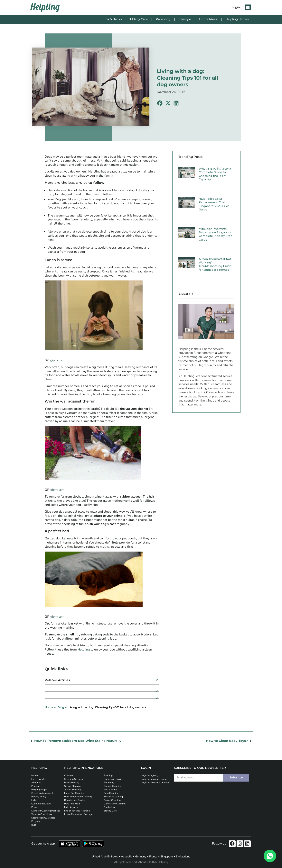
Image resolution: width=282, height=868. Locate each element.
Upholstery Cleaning (115, 804)
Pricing (35, 786)
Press (34, 807)
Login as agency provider (154, 779)
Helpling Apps (39, 790)
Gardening (109, 807)
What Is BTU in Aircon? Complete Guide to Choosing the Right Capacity (215, 174)
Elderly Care (139, 19)
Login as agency (150, 775)
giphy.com (57, 360)
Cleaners (69, 775)
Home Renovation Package (78, 814)
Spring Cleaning (73, 786)
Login (236, 7)
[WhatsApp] (270, 856)
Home (34, 775)
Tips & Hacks (112, 19)
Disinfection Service (75, 800)
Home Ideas (208, 19)
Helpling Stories (237, 19)
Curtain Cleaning (113, 786)
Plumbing (109, 783)
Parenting (163, 19)
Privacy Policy (39, 797)
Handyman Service (113, 779)
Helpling (84, 650)
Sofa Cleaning (111, 793)
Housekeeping (72, 783)
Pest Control (110, 790)
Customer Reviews (41, 804)
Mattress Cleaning (113, 797)
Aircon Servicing (73, 790)
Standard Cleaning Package (46, 811)
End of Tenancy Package (77, 811)
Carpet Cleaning (112, 800)
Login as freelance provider (155, 783)
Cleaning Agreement (42, 793)
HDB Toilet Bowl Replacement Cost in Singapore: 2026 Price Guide (214, 204)
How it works (38, 779)
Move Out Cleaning (74, 793)
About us (36, 783)
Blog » (62, 707)
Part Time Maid (72, 804)
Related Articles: (58, 680)
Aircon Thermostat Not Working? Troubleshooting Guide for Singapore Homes (215, 264)
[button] (248, 7)
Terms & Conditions (42, 814)
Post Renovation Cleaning (78, 797)
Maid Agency (71, 807)
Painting (108, 775)
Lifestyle (185, 19)
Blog (34, 825)
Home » (50, 707)
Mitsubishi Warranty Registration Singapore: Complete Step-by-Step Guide (216, 234)
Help (34, 800)
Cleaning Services (74, 779)
